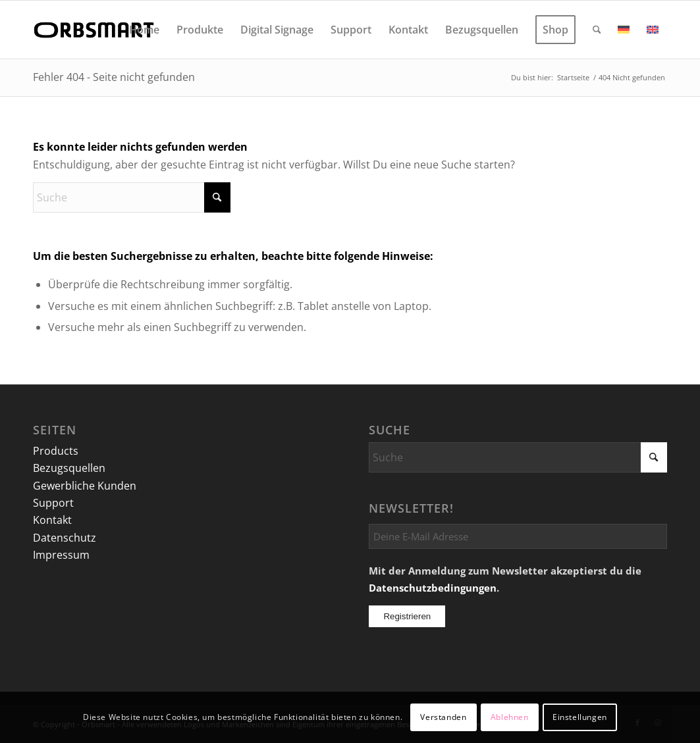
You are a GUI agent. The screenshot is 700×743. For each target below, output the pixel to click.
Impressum (61, 555)
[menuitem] (144, 30)
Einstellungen (580, 717)
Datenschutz (65, 538)
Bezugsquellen (69, 468)
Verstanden (443, 717)
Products (56, 451)
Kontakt (52, 520)
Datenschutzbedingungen (433, 588)
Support (53, 503)
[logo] (96, 30)
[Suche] (597, 30)
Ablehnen (510, 717)
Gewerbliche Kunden (85, 486)
